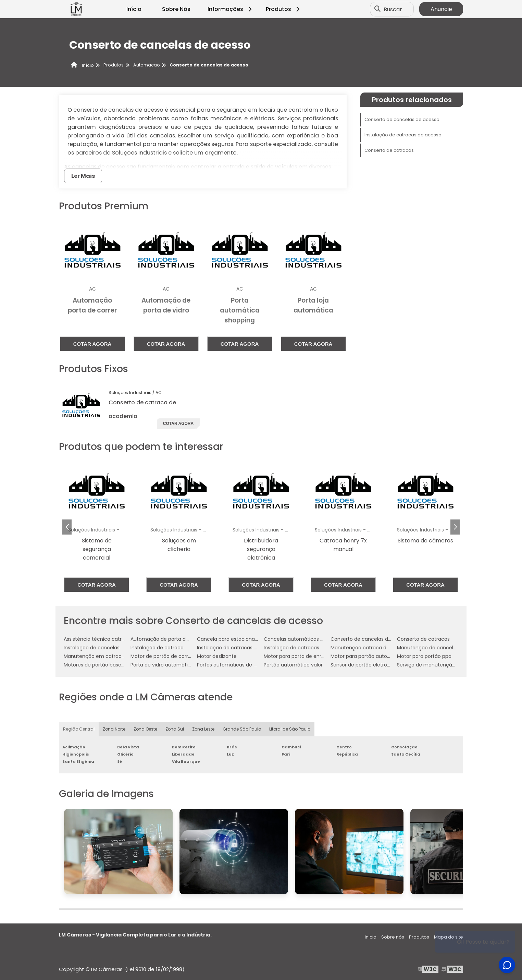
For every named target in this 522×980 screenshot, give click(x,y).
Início (134, 9)
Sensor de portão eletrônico (364, 665)
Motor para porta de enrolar (297, 656)
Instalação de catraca (157, 648)
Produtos (284, 9)
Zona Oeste (145, 729)
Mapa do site (449, 937)
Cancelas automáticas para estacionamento (318, 639)
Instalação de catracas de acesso (403, 135)
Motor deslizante (217, 656)
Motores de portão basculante (100, 665)
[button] (455, 527)
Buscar (393, 9)
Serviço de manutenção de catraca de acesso (453, 665)
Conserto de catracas (389, 150)
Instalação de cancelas (92, 648)
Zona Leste (203, 729)
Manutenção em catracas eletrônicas (109, 656)
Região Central (79, 729)
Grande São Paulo (242, 729)
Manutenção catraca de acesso (369, 648)
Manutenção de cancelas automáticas (444, 648)
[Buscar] (377, 9)
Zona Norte (114, 729)
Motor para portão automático (368, 656)
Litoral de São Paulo (290, 729)
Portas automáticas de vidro (231, 665)
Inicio (371, 937)
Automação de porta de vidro (166, 639)
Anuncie (441, 9)
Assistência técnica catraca (97, 639)
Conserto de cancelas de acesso (402, 119)
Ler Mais (83, 176)
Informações (231, 9)
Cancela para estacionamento (234, 639)
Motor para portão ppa (424, 656)
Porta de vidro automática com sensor (177, 665)
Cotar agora (92, 344)
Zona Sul (175, 729)
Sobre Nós (176, 9)
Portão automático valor (293, 665)
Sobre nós (393, 937)
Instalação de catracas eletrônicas (306, 648)
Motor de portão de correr (162, 656)
